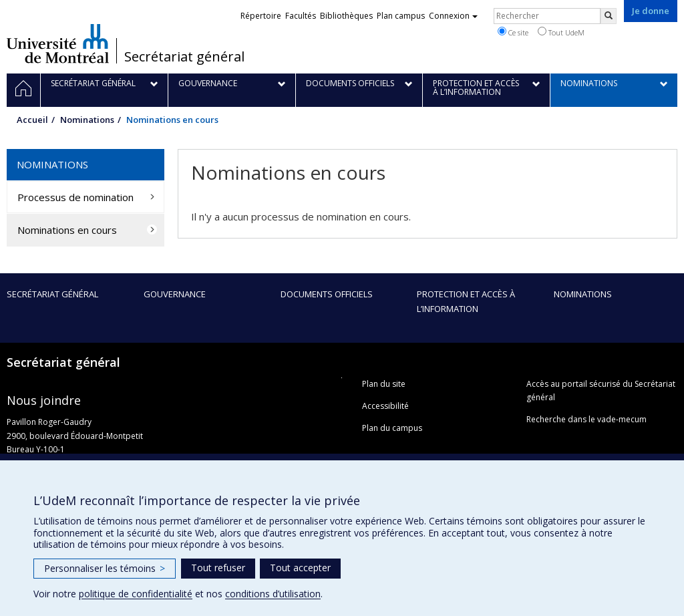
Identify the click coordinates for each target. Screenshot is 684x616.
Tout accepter (300, 568)
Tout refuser (218, 568)
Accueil (32, 120)
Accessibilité (385, 406)
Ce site (513, 32)
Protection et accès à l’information (466, 301)
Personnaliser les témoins (105, 568)
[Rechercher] (609, 16)
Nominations (87, 120)
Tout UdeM (561, 32)
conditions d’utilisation (273, 594)
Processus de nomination (75, 197)
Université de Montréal (58, 43)
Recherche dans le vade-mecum (586, 419)
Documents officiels (327, 294)
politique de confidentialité (136, 594)
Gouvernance (175, 294)
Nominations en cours (67, 230)
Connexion (453, 16)
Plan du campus (392, 428)
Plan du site (384, 384)
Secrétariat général (184, 57)
